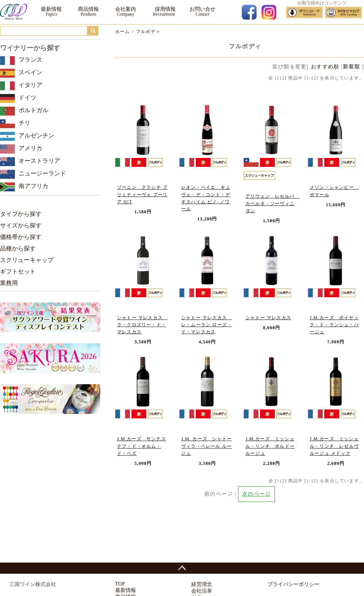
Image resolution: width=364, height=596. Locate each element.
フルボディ (148, 32)
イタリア (30, 85)
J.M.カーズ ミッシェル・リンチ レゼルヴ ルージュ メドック (334, 446)
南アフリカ (33, 186)
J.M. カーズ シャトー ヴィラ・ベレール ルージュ (207, 446)
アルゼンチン (36, 135)
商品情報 (88, 9)
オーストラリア (39, 161)
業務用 (9, 283)
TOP (120, 584)
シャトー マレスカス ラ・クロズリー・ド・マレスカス (142, 325)
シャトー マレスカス (268, 318)
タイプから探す (21, 214)
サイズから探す (21, 225)
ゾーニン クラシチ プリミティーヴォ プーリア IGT (142, 194)
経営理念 (202, 584)
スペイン (30, 72)
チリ (25, 123)
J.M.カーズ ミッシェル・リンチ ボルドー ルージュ (270, 446)
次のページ (256, 494)
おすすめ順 (325, 67)
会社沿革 (202, 591)
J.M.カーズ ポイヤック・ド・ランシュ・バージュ (334, 325)
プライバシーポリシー (293, 584)
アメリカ (30, 148)
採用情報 (164, 9)
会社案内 (126, 9)
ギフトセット (18, 271)
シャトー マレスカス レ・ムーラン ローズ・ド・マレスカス (207, 325)
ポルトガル (33, 110)
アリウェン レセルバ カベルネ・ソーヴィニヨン (272, 203)
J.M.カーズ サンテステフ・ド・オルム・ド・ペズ (142, 446)
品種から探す (18, 248)
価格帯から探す (21, 237)
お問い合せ (202, 9)
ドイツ (27, 98)
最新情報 (51, 9)
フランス (30, 60)
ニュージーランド (42, 173)
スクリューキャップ (27, 260)
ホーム (123, 32)
